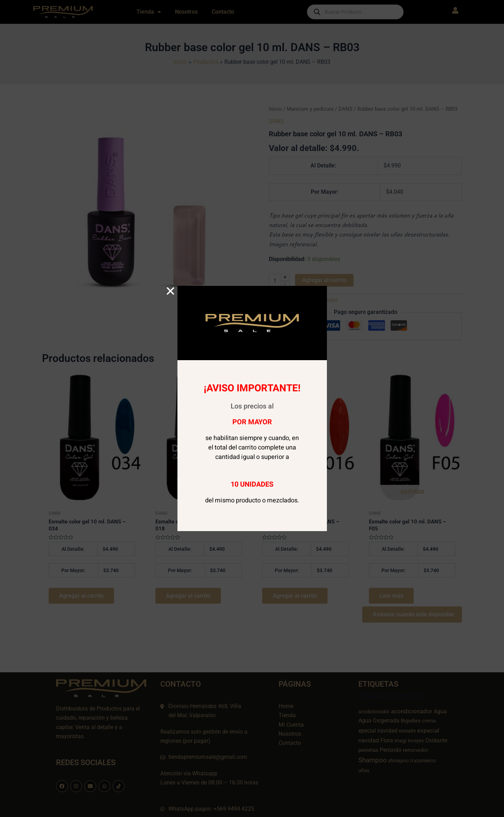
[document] (252, 408)
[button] (170, 291)
